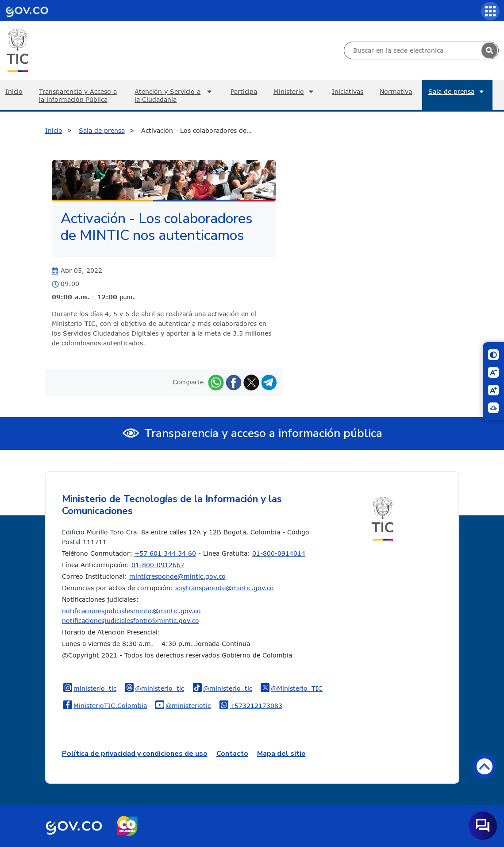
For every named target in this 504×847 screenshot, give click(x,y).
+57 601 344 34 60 (165, 553)
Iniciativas (348, 91)
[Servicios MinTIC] (490, 11)
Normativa (396, 91)
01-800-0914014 (279, 553)
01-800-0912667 (158, 565)
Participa (244, 91)
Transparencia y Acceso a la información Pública (78, 95)
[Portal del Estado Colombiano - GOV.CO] (27, 11)
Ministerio (295, 92)
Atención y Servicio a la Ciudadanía (174, 95)
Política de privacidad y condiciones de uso (135, 754)
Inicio (54, 130)
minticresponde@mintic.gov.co (177, 576)
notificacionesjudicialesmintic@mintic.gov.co (131, 611)
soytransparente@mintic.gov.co (225, 588)
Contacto (232, 754)
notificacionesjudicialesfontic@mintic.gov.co (131, 621)
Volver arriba (485, 766)
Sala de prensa (457, 92)
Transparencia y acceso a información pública (263, 433)
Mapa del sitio (281, 754)
